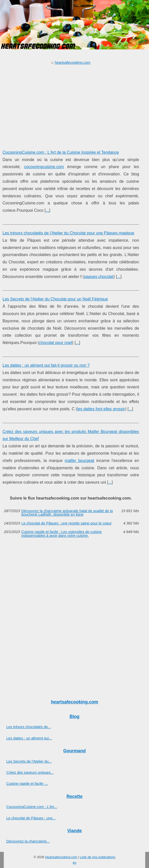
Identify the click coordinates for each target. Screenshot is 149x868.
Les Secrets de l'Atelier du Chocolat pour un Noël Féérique (55, 299)
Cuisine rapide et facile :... (27, 784)
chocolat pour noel (56, 343)
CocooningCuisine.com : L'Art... (32, 807)
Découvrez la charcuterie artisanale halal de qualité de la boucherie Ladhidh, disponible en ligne (67, 513)
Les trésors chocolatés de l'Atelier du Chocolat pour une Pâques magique (68, 233)
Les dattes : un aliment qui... (29, 738)
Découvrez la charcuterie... (28, 841)
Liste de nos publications (98, 857)
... (47, 210)
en (74, 863)
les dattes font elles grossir (101, 409)
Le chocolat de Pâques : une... (31, 818)
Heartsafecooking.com (61, 857)
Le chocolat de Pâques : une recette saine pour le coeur (66, 523)
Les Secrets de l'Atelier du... (29, 761)
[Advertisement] (71, 104)
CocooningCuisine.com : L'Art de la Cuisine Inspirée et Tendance (61, 152)
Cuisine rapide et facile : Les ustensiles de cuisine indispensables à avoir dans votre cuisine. (61, 534)
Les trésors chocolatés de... (29, 727)
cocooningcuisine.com (44, 167)
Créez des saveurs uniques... (30, 772)
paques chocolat (99, 277)
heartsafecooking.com (72, 63)
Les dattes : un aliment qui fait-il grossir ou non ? (46, 365)
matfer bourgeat (80, 461)
